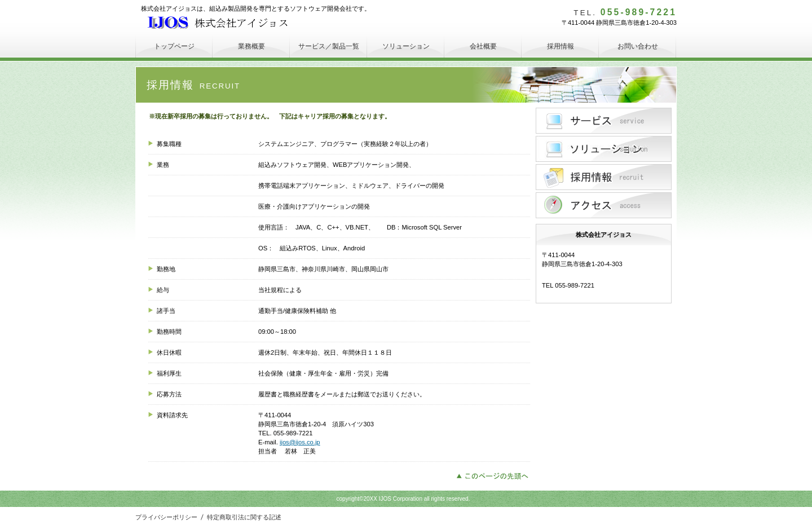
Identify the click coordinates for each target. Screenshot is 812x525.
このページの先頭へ (495, 475)
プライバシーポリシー (166, 517)
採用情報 (604, 177)
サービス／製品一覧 (604, 121)
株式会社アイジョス (225, 23)
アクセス (604, 205)
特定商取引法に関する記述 (244, 517)
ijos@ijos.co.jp (300, 442)
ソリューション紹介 (604, 149)
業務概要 (251, 46)
